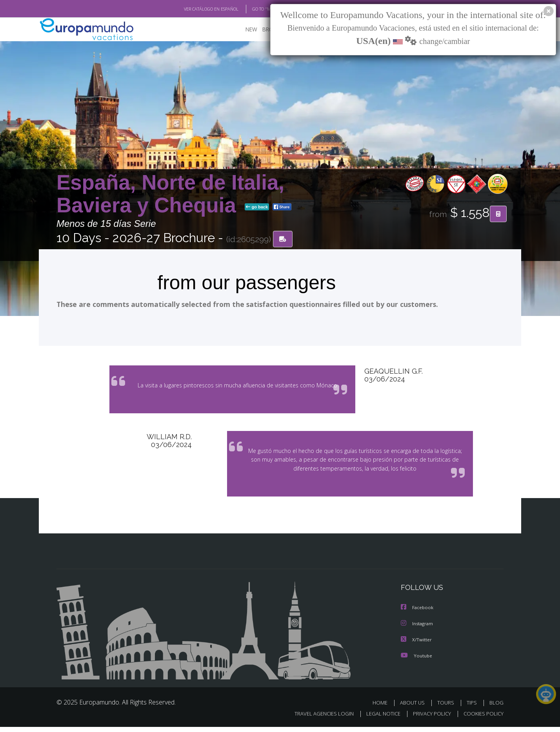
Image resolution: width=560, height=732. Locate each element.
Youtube (416, 660)
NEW (244, 30)
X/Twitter (416, 645)
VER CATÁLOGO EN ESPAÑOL (193, 9)
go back (257, 207)
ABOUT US (415, 707)
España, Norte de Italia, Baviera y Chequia (170, 194)
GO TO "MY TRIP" (255, 9)
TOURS (447, 707)
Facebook (418, 613)
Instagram (418, 629)
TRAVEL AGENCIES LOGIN (317, 719)
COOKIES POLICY (482, 719)
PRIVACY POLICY (428, 719)
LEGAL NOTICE (378, 719)
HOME (383, 707)
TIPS (473, 707)
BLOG (496, 707)
